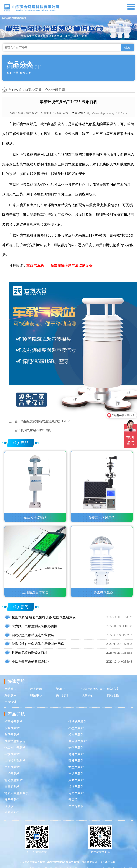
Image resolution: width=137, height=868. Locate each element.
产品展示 (36, 689)
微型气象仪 (12, 800)
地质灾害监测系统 (16, 793)
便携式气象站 (78, 722)
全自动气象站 (78, 741)
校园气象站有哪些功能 (36, 430)
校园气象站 (76, 735)
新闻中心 (42, 90)
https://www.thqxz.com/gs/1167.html (107, 113)
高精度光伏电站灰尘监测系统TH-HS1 (46, 421)
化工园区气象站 (15, 748)
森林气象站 (76, 761)
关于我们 (62, 695)
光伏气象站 (76, 748)
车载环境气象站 (28, 113)
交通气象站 (76, 774)
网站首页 (10, 689)
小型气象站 (76, 728)
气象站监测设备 (15, 741)
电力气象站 (76, 793)
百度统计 (10, 702)
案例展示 (10, 695)
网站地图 (113, 695)
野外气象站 (76, 754)
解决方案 (113, 689)
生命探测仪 (76, 806)
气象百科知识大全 (93, 689)
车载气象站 (12, 754)
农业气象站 (12, 728)
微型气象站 (76, 767)
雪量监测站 (12, 787)
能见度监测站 (13, 780)
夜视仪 (9, 806)
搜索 (127, 47)
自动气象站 (12, 735)
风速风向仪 (12, 813)
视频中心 (36, 695)
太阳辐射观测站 (15, 761)
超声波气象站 (13, 722)
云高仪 (73, 800)
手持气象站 (12, 774)
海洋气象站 (76, 787)
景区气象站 (76, 780)
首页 (28, 90)
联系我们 (87, 695)
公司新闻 (58, 90)
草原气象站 (12, 767)
